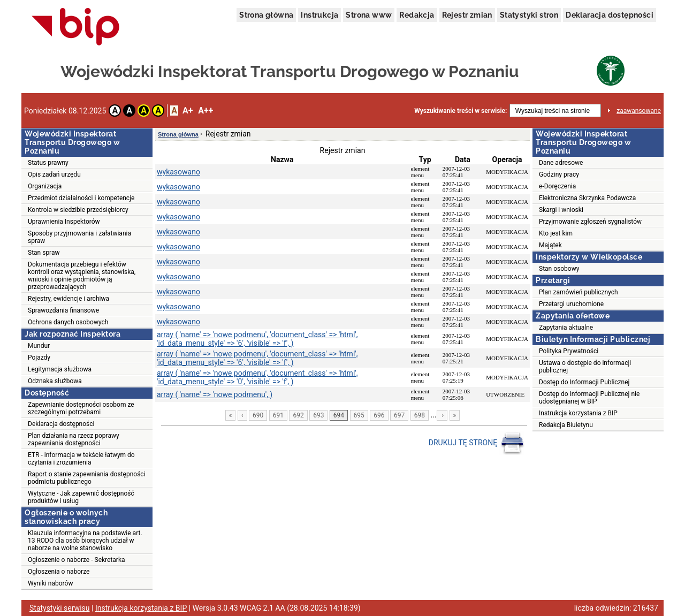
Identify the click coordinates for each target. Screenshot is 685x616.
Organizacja (45, 186)
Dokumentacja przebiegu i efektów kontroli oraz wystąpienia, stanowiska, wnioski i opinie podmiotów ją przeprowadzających (82, 276)
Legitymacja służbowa (60, 369)
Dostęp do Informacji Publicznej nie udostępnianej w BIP (589, 398)
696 (379, 415)
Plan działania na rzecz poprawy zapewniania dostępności (74, 439)
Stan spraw (44, 253)
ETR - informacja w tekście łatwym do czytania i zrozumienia (81, 459)
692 (298, 415)
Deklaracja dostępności (610, 15)
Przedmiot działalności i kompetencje (81, 198)
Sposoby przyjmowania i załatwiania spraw (79, 237)
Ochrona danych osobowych (68, 322)
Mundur (39, 346)
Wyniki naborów (50, 583)
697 (399, 415)
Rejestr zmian (467, 15)
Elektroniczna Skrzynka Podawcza (587, 198)
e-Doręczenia (557, 186)
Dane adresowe (561, 163)
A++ (205, 111)
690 (258, 415)
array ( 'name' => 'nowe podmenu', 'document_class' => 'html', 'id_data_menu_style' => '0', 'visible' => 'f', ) (257, 377)
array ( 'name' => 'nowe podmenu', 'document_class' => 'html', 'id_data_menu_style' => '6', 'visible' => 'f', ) (257, 339)
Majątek (550, 245)
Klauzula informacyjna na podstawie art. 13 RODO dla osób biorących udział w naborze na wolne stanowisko (85, 541)
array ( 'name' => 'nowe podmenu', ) (215, 394)
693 (318, 415)
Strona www (369, 15)
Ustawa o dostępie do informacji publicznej (585, 367)
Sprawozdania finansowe (63, 310)
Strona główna (266, 15)
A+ (188, 111)
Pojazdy (39, 358)
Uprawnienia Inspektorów (64, 222)
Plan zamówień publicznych (579, 292)
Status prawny (48, 163)
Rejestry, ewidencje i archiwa (68, 299)
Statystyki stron (529, 15)
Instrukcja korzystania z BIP (578, 413)
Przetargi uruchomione (571, 304)
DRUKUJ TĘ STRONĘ (477, 443)
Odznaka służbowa (55, 381)
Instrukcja (319, 15)
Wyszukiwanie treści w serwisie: (461, 111)
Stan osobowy (559, 269)
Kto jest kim (556, 233)
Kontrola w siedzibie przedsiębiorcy (78, 210)
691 (278, 415)
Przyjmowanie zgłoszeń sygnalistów (590, 222)
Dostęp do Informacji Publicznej (584, 382)
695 (359, 415)
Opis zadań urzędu (54, 174)
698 (420, 415)
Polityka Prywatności (569, 351)
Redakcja (417, 15)
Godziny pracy (559, 174)
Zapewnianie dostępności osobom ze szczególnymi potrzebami (81, 408)
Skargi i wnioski (561, 210)
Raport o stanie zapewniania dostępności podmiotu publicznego (87, 478)
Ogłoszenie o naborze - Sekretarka (77, 560)
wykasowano (178, 172)
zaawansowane (639, 111)
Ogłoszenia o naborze (59, 572)
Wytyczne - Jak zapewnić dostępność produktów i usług (81, 497)
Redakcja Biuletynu (566, 425)
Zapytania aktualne (566, 328)
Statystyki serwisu (60, 608)
